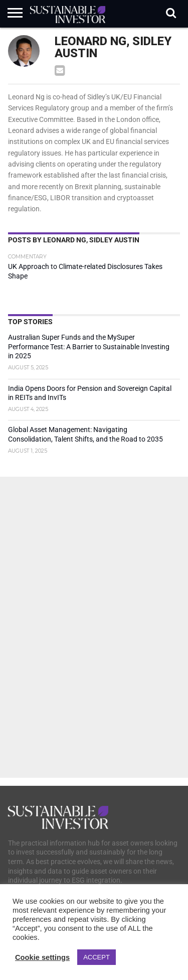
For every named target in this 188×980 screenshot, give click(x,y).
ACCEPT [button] (97, 957)
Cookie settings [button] (42, 957)
